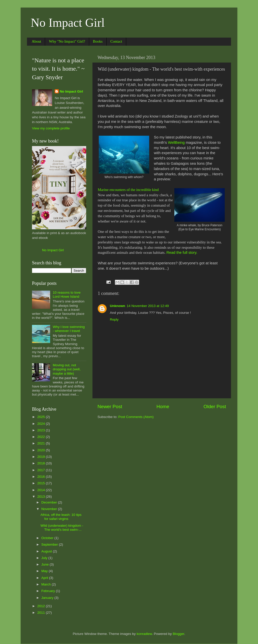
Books (98, 41)
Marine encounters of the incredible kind (128, 190)
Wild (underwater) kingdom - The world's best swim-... (62, 528)
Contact (116, 41)
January (48, 598)
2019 (42, 457)
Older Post (215, 407)
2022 (42, 437)
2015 (42, 483)
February (49, 591)
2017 (42, 470)
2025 (42, 417)
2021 (42, 443)
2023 (42, 430)
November (50, 509)
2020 (42, 450)
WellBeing (176, 143)
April (45, 578)
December (50, 502)
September (50, 544)
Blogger (179, 634)
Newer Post (110, 407)
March (46, 584)
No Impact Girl (68, 23)
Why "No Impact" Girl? (67, 41)
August (47, 551)
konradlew (144, 634)
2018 (42, 463)
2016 (42, 477)
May (45, 571)
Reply (114, 319)
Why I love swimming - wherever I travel (69, 329)
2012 (42, 606)
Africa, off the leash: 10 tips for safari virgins (61, 517)
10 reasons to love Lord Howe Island (67, 295)
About (37, 41)
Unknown (118, 306)
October (48, 538)
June (45, 564)
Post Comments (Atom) (136, 417)
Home (163, 407)
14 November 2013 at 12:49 (148, 306)
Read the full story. (182, 253)
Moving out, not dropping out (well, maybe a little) (67, 369)
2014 (42, 490)
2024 (42, 424)
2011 (42, 613)
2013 (42, 497)
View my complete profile (51, 128)
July (45, 558)
